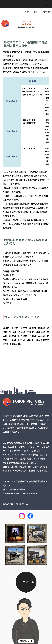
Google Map (30, 493)
